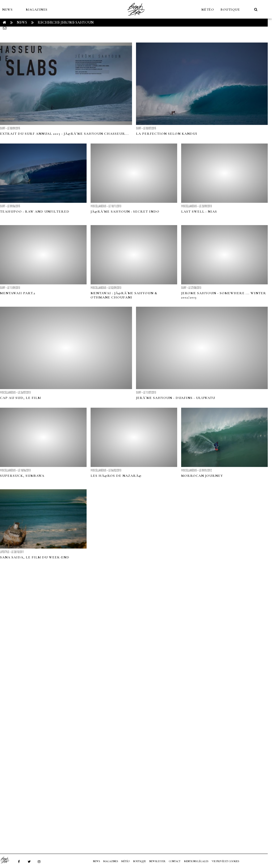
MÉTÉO (208, 10)
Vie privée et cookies (225, 861)
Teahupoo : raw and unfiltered (35, 212)
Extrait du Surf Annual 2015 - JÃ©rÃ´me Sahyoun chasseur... (64, 134)
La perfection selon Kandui (167, 134)
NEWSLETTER (157, 861)
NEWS (7, 10)
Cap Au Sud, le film (20, 398)
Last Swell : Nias (199, 212)
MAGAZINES (37, 10)
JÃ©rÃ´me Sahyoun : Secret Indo (125, 212)
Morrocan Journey (202, 476)
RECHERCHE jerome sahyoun (66, 22)
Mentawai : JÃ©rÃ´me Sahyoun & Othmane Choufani (124, 295)
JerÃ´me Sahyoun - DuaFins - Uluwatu (176, 398)
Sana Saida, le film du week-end (35, 557)
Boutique (230, 10)
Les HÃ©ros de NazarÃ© (116, 476)
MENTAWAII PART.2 (18, 293)
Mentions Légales (196, 861)
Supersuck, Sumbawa (22, 476)
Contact (175, 861)
